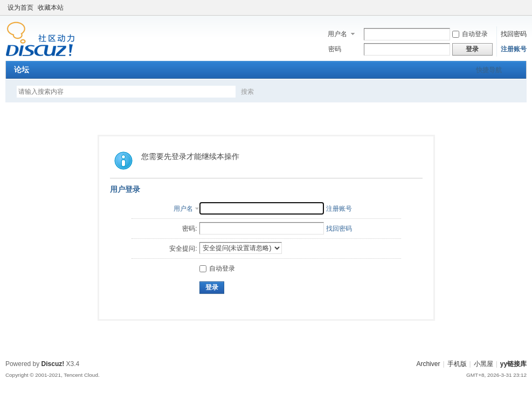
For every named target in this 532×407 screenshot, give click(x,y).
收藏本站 (51, 8)
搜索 (247, 92)
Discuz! (53, 364)
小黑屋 (483, 364)
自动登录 (470, 34)
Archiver (428, 364)
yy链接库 (513, 364)
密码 (335, 49)
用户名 (337, 34)
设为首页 (20, 8)
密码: (189, 229)
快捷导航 (489, 70)
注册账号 (514, 49)
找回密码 (514, 34)
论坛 (22, 70)
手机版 (457, 364)
